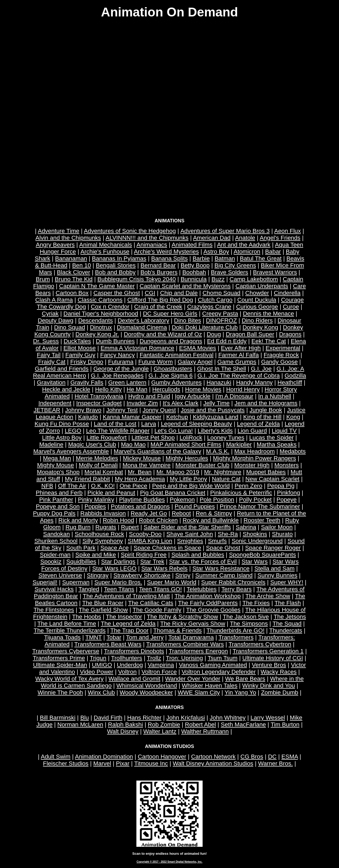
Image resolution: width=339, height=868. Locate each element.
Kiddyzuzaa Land (216, 417)
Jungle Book (266, 410)
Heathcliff (290, 382)
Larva (149, 424)
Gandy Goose (279, 362)
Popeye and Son (58, 506)
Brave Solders (229, 272)
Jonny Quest (159, 410)
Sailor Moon (277, 527)
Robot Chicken (158, 520)
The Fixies (256, 603)
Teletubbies (202, 589)
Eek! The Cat (269, 341)
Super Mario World (172, 582)
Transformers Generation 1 (268, 651)
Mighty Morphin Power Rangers (255, 458)
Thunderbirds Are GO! (236, 630)
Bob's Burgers (159, 272)
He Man (137, 389)
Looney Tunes (226, 438)
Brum (43, 279)
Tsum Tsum (223, 658)
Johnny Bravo (83, 410)
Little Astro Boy (62, 438)
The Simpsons (249, 624)
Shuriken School (56, 541)
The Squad (287, 624)
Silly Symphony (103, 541)
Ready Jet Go (149, 513)
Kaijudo (88, 417)
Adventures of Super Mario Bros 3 (225, 231)
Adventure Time (59, 231)
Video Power (97, 672)
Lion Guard (252, 431)
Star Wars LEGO (114, 568)
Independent (55, 403)
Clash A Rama (54, 300)
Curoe (291, 307)
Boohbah (194, 272)
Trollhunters (126, 658)
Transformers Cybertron (260, 644)
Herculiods (166, 389)
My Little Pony (188, 479)
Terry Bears (237, 589)
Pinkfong (289, 493)
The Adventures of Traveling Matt (126, 596)
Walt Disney (123, 731)
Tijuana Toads (62, 637)
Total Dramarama (191, 637)
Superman (76, 582)
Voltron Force (159, 672)
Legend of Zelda (258, 424)
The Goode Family (157, 610)
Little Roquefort (106, 438)
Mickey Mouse (142, 458)
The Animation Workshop (208, 596)
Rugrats (106, 527)
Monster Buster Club (202, 465)
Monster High (252, 465)
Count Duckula (257, 300)
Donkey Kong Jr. (97, 334)
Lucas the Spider (271, 438)
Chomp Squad (222, 293)
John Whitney (228, 718)
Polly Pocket (255, 500)
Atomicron (247, 252)
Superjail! (45, 582)
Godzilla (295, 376)
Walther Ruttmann (205, 731)
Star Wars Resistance (221, 568)
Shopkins (255, 534)
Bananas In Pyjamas (119, 258)
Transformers (236, 637)
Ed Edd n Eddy (227, 341)
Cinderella (287, 293)
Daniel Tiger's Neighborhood (101, 314)
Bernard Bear (158, 265)
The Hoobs (87, 617)
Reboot (181, 513)
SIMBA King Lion (150, 541)
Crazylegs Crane (209, 307)
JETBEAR (47, 410)
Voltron (127, 672)
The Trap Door (130, 630)
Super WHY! (287, 582)
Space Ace (115, 548)
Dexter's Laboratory (143, 320)
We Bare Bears (245, 679)
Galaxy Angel (195, 362)
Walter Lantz (160, 731)
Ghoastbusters (173, 369)
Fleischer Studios (66, 763)
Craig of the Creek (158, 307)
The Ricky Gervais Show (193, 624)
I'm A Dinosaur (234, 396)
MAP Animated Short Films (186, 444)
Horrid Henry (243, 389)
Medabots (293, 451)
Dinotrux (101, 327)
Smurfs (217, 541)
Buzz (218, 279)
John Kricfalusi (186, 718)
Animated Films (192, 245)
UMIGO (102, 665)
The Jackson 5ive (246, 617)
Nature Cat (226, 479)
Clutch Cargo (215, 300)
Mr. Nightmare (223, 472)
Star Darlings (118, 562)
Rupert (130, 527)
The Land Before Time (67, 624)
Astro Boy (216, 252)
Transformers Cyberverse (66, 651)
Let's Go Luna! (174, 431)
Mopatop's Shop (58, 472)
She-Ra (228, 534)
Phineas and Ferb (59, 493)
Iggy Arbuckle (193, 396)
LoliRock (191, 438)
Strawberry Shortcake (142, 575)
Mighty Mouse (55, 465)
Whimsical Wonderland (147, 686)
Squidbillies (81, 562)
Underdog (130, 665)
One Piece (133, 486)
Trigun (98, 658)
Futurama (121, 362)
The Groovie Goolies (213, 610)
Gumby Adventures (176, 382)
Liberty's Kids (215, 431)
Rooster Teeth (262, 520)
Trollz (154, 658)
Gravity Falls (87, 382)
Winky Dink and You (269, 686)
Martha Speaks (277, 444)
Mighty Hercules (187, 458)
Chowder (257, 293)
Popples (95, 506)
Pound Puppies (195, 506)
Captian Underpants (262, 286)
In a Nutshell (275, 396)
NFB (47, 486)
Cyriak (50, 314)
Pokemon (182, 500)
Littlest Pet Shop (153, 438)
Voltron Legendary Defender (219, 672)
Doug (214, 334)
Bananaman (71, 258)
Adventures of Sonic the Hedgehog (130, 231)
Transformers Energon (198, 651)
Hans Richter (144, 718)
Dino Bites (188, 320)
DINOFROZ (221, 320)
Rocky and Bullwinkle (211, 520)
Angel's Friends (280, 238)
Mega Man (57, 458)
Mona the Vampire (147, 465)
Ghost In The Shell (222, 369)
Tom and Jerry (145, 637)
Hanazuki (219, 382)
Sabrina (246, 527)
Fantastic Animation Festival (177, 355)
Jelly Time (216, 403)
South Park (81, 548)
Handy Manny (254, 382)
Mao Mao (133, 444)
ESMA (290, 757)
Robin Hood (118, 520)
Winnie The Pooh (60, 692)
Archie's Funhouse (105, 252)
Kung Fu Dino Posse (62, 424)
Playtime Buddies (142, 500)
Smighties (190, 541)
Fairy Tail (49, 355)
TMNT (93, 637)
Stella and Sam (274, 568)
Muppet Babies (266, 472)
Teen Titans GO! (160, 589)
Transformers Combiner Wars (185, 644)
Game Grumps (237, 362)
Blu (84, 718)
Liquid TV (284, 431)
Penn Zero (249, 486)
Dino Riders (257, 320)
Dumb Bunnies (115, 341)
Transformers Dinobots (134, 651)
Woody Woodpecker (146, 692)
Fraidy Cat (52, 362)
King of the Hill (262, 417)
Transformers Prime (59, 658)
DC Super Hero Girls (170, 314)
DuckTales (77, 341)
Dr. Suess (46, 341)
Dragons (290, 334)
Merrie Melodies (97, 458)
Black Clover (74, 272)
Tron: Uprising (184, 658)
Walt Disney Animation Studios (213, 763)
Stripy (183, 575)
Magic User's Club (92, 444)
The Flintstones (54, 610)
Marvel (102, 763)
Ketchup (177, 417)
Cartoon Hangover (162, 757)
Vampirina (161, 665)
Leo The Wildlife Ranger (118, 431)
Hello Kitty (108, 389)
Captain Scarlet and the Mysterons (185, 286)
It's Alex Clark (180, 403)
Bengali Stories (116, 265)
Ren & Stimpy (214, 513)
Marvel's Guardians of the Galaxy (157, 451)
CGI (150, 293)
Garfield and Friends (62, 369)
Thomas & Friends (178, 630)
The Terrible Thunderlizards (70, 630)
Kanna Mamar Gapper (132, 417)
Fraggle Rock (281, 355)
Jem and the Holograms (266, 403)
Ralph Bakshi (126, 725)
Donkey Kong (260, 327)
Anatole (245, 238)
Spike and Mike (96, 555)
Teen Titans (119, 589)
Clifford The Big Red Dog (160, 300)
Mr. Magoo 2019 (178, 472)
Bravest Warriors (275, 272)
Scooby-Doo (145, 534)
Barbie (201, 258)
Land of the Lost (115, 424)
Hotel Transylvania (99, 396)
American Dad (212, 238)
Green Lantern (127, 382)
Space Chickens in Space (167, 548)
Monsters (287, 465)
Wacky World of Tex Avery (69, 679)
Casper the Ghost (117, 293)
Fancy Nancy (117, 355)
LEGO (73, 431)
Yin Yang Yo (240, 692)
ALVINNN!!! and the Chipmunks (147, 238)
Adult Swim (56, 757)
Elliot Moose (79, 348)
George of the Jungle (121, 369)
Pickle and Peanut (111, 493)
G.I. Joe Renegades (117, 376)
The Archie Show (268, 596)
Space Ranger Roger (273, 548)
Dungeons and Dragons (171, 341)
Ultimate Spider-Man (60, 665)
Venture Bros (269, 665)
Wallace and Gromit (135, 679)
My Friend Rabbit (87, 479)
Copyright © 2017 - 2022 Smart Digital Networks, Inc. (170, 862)
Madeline (51, 444)
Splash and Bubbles (198, 555)
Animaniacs (152, 245)
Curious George (257, 307)
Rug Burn (78, 527)
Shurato (282, 534)
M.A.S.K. (218, 451)
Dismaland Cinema (142, 327)
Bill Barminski (57, 718)
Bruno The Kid (74, 279)
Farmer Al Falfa (238, 355)
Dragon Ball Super (250, 334)
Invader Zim (142, 403)
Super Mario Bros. (118, 582)
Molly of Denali (98, 465)
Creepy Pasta (220, 314)
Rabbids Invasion (103, 513)
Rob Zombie (164, 725)
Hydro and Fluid (149, 396)
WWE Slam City (199, 692)
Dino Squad (70, 327)
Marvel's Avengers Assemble (71, 451)
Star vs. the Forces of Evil (203, 562)
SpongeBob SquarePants (263, 555)
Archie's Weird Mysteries (166, 252)
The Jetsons (290, 617)
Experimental (283, 348)
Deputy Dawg (56, 320)
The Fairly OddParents (208, 603)
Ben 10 (81, 265)
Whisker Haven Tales (209, 686)
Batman (225, 258)
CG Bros (252, 757)
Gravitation (51, 382)
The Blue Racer (103, 603)
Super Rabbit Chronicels (233, 582)
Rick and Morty (78, 520)
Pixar (123, 763)
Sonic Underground (257, 541)
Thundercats (286, 630)
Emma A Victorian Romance (137, 348)
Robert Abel (200, 725)
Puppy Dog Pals (54, 513)
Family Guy (80, 355)
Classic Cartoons (100, 300)
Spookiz (51, 562)
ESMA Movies (197, 348)
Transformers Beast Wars (108, 644)
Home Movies (203, 389)
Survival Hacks (54, 589)
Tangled (89, 589)
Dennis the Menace (268, 314)
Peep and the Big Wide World (191, 486)
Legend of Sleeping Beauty (196, 424)
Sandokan (57, 534)
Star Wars (255, 562)
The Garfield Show (103, 610)
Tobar (114, 637)
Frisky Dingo (87, 362)
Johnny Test (122, 410)
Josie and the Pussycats (213, 410)
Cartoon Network (213, 757)
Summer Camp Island (224, 575)
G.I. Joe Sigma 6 (171, 376)
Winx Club (101, 692)
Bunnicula (194, 279)
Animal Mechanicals (106, 245)
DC (272, 757)
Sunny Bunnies (277, 575)
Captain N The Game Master (97, 286)
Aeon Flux (287, 231)
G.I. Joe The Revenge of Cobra (239, 376)
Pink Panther (56, 500)
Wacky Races (279, 672)
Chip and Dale (179, 293)
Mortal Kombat (104, 472)
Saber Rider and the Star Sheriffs (187, 527)
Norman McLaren (80, 725)
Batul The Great (261, 258)
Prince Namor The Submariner (260, 506)
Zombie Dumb (280, 692)
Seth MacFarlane (244, 725)
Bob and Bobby (115, 272)
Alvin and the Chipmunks (68, 238)
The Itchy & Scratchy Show (182, 617)
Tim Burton (285, 725)
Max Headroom (254, 451)
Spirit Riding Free (144, 555)
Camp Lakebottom (254, 279)
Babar (273, 252)
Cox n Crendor (110, 307)
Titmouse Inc (151, 763)
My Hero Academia (140, 479)
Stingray (98, 575)
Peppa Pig (281, 486)
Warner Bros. (276, 763)
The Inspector (124, 617)
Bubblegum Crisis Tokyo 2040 (137, 279)
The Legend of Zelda (128, 624)
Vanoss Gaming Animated (213, 665)
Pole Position (217, 500)
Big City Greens (235, 265)
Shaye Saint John (190, 534)
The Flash (288, 603)
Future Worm (155, 362)
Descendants (95, 320)
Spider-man (55, 555)
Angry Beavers (55, 245)
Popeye (287, 500)
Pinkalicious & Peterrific (241, 493)
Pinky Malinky (96, 500)
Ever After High (241, 348)
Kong (293, 417)
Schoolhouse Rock (99, 534)
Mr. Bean (140, 472)
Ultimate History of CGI (273, 658)
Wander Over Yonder (193, 679)
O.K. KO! (103, 486)
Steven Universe (60, 575)
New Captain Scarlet (272, 479)
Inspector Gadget (99, 403)
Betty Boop (195, 265)
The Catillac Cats (151, 603)
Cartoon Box (72, 293)
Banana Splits (169, 258)
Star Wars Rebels (165, 568)
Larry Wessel (268, 718)
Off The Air (72, 486)
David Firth (108, 718)
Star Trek (152, 562)
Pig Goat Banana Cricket (173, 493)
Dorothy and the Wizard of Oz (163, 334)
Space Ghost (223, 548)
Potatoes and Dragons (140, 506)
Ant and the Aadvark (244, 245)
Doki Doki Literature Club (205, 327)
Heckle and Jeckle (66, 389)
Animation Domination (104, 757)
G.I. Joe (261, 369)
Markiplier (239, 444)
